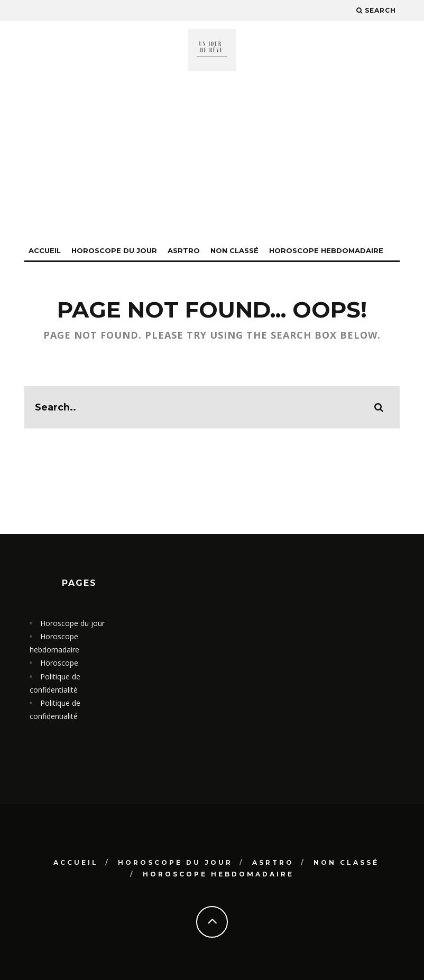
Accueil (45, 250)
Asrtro (184, 250)
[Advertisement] (212, 162)
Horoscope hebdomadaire (326, 250)
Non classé (234, 250)
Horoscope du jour (114, 250)
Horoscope (59, 663)
